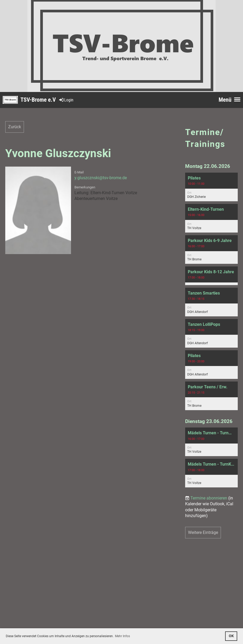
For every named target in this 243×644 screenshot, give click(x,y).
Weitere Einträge (203, 532)
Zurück (15, 127)
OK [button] (231, 636)
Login (66, 100)
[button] (211, 187)
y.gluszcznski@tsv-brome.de (101, 178)
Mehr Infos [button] (122, 636)
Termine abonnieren (209, 498)
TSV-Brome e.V (38, 100)
